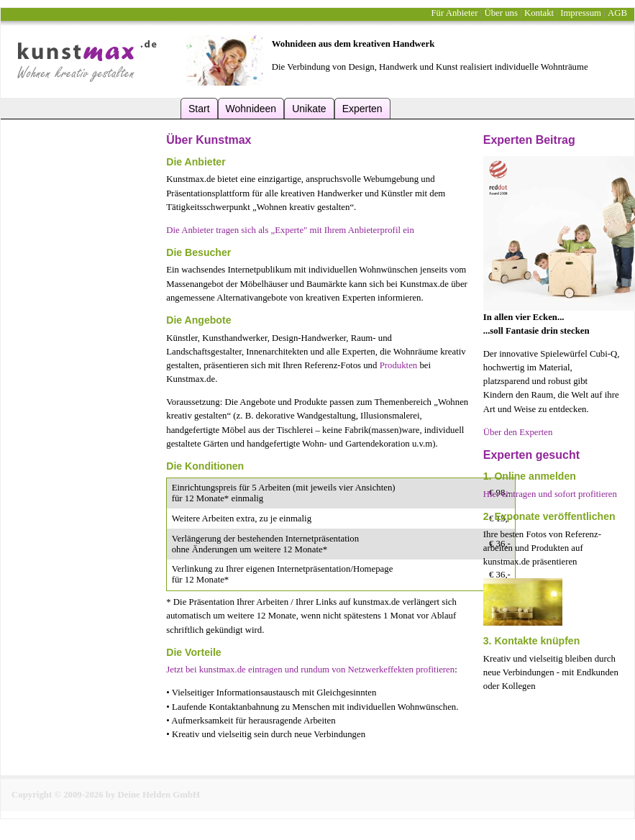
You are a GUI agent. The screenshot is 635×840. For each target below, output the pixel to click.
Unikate (309, 109)
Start (199, 109)
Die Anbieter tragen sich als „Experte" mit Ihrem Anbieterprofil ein (290, 230)
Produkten (399, 365)
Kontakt (539, 13)
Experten (362, 109)
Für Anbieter (454, 13)
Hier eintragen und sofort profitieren (550, 494)
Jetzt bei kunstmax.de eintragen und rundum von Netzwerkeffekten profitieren (310, 670)
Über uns (501, 13)
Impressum (581, 13)
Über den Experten (518, 432)
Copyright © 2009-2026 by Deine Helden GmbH (106, 795)
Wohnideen (251, 109)
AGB (617, 13)
